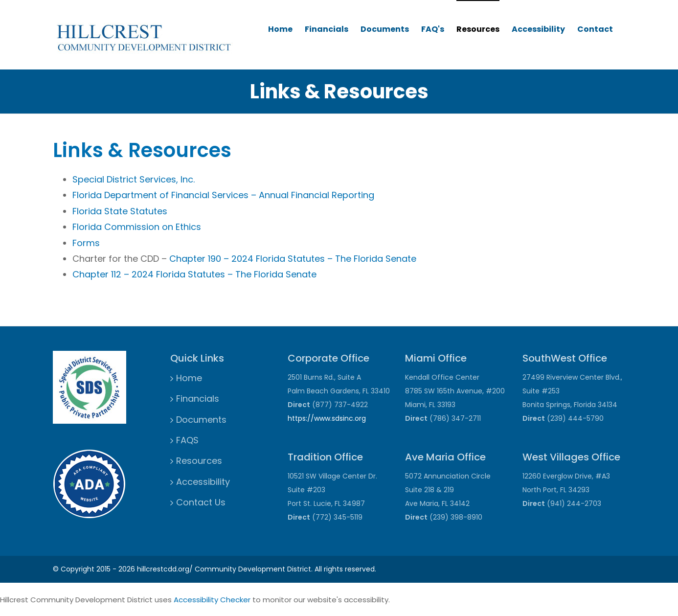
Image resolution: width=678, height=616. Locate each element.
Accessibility (538, 29)
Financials (327, 29)
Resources (478, 29)
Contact (595, 29)
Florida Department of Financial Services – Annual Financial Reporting (223, 195)
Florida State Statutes (120, 211)
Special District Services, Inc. (134, 179)
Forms (86, 243)
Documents (385, 29)
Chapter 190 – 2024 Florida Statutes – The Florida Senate (293, 259)
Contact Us (201, 502)
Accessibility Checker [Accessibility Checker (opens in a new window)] (212, 600)
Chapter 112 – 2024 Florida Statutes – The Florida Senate (194, 274)
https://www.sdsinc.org (327, 418)
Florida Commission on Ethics (137, 227)
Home (280, 29)
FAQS (187, 440)
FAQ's (433, 29)
